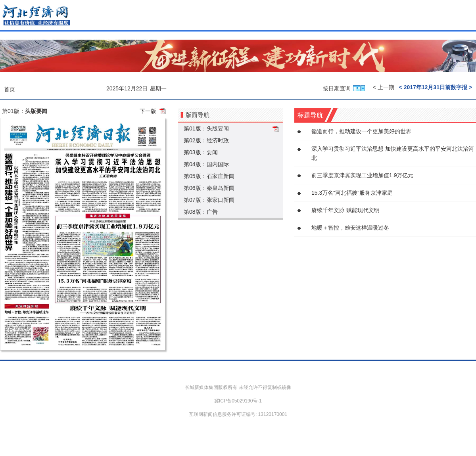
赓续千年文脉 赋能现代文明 (345, 210)
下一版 (148, 111)
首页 (10, 89)
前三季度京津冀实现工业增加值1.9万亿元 (362, 175)
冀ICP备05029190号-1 (238, 401)
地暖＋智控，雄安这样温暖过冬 (350, 228)
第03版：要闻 (201, 152)
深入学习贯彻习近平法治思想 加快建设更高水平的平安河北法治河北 (393, 153)
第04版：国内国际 (206, 164)
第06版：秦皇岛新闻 (209, 188)
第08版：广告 (201, 212)
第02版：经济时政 (206, 140)
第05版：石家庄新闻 (209, 176)
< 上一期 (384, 87)
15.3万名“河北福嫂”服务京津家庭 (352, 193)
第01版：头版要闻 (206, 128)
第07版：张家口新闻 (209, 200)
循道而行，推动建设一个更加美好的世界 (361, 131)
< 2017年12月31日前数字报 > (436, 87)
